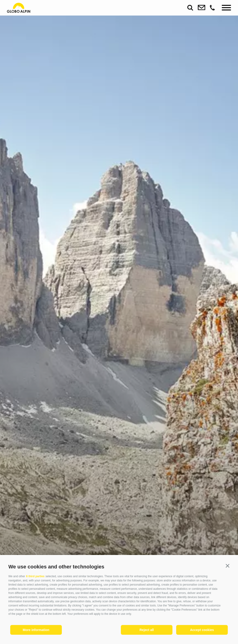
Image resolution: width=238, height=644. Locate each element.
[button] (228, 566)
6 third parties (35, 576)
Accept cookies (202, 630)
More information (36, 630)
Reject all (147, 630)
